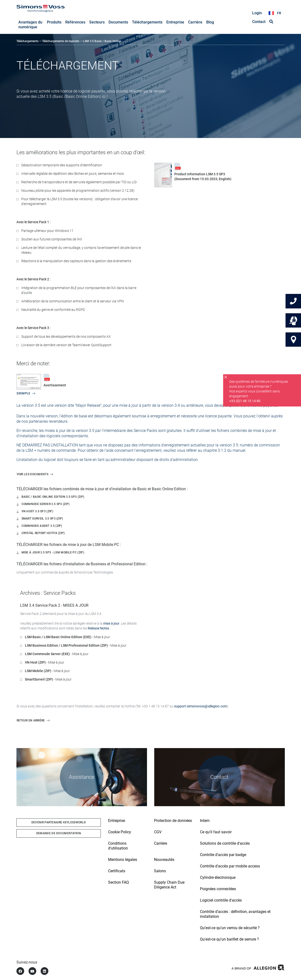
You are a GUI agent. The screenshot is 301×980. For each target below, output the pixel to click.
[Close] (226, 378)
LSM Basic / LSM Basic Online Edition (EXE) (58, 637)
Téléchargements (27, 41)
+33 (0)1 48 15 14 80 (245, 402)
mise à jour (111, 624)
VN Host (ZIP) (35, 663)
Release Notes (98, 628)
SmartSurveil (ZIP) (39, 680)
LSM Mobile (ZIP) (38, 671)
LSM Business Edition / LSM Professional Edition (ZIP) (66, 646)
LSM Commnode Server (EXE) (47, 654)
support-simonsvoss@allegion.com (201, 706)
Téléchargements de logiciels (61, 41)
